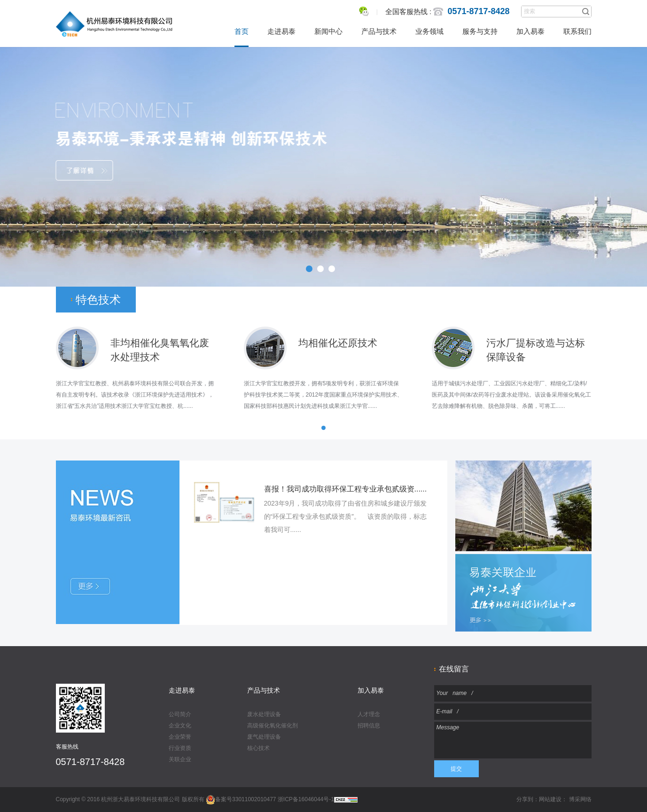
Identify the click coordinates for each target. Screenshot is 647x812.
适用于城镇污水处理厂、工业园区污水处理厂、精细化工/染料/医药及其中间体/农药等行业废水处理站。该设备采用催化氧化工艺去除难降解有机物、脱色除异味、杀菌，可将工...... (511, 395)
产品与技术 (379, 31)
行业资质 (180, 748)
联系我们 (577, 31)
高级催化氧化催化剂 (273, 726)
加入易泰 (530, 31)
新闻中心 (328, 31)
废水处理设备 (264, 714)
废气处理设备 (264, 737)
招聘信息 (369, 726)
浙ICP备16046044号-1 (306, 799)
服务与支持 (480, 31)
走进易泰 (281, 31)
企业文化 (180, 726)
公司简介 (180, 714)
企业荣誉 (180, 737)
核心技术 (258, 748)
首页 (242, 31)
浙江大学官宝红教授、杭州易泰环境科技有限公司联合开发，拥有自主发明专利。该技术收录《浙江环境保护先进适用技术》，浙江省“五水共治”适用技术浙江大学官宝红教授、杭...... (135, 395)
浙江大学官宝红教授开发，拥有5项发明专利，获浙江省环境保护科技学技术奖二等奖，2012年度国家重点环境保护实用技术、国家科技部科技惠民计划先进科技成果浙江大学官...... (323, 395)
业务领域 (429, 31)
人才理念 (369, 714)
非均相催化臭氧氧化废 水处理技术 (160, 344)
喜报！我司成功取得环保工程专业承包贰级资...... (346, 489)
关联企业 (180, 759)
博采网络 (580, 799)
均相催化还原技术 (338, 343)
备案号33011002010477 (241, 799)
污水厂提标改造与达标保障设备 (536, 344)
